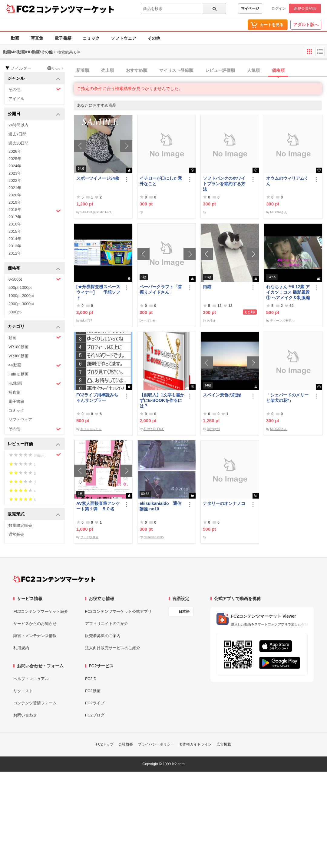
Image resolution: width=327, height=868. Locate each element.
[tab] (200, 71)
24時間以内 (18, 125)
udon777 (86, 320)
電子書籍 (63, 38)
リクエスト (23, 691)
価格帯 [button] (34, 269)
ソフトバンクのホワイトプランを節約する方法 (224, 184)
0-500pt (35, 279)
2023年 (15, 173)
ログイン (279, 8)
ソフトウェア (124, 38)
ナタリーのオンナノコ (224, 503)
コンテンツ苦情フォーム (35, 703)
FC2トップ (105, 744)
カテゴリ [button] (34, 327)
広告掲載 (224, 744)
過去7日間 (17, 134)
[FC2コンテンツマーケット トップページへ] (54, 579)
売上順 (107, 70)
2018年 (35, 210)
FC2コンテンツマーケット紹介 (41, 611)
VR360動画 (18, 356)
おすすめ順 (137, 70)
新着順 (83, 70)
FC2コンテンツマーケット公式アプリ (118, 611)
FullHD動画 (18, 374)
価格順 (278, 70)
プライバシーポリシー (156, 744)
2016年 (15, 224)
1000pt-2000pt (21, 296)
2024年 (15, 166)
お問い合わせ (25, 715)
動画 (15, 38)
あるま (211, 320)
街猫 (207, 287)
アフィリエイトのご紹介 (107, 624)
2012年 (15, 253)
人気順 (253, 70)
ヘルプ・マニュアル (31, 679)
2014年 (15, 239)
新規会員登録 (305, 8)
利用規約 (21, 648)
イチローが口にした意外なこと (161, 181)
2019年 (15, 202)
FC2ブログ (95, 715)
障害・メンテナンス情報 (35, 636)
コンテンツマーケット (75, 9)
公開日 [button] (34, 114)
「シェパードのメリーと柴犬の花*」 (287, 398)
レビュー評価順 (220, 70)
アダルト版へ (306, 25)
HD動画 (35, 384)
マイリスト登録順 (176, 70)
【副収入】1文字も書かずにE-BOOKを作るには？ (162, 400)
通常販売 (16, 534)
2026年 (15, 151)
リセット (56, 68)
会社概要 (126, 744)
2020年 (15, 195)
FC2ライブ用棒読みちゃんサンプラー (97, 398)
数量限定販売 (20, 525)
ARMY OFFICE (154, 429)
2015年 (15, 231)
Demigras (213, 429)
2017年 (15, 217)
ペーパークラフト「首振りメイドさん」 (161, 289)
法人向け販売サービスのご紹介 (113, 648)
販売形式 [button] (34, 514)
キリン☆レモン (91, 429)
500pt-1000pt (20, 287)
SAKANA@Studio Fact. (96, 212)
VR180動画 (18, 347)
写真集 (37, 38)
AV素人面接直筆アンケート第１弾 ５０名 (98, 506)
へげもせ (150, 320)
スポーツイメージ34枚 (98, 178)
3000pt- (15, 312)
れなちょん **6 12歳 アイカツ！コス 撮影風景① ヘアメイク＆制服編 (288, 292)
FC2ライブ (95, 703)
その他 (154, 38)
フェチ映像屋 (89, 537)
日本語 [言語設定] (184, 612)
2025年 (15, 159)
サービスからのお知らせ (35, 624)
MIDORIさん (279, 212)
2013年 (15, 246)
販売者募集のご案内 (103, 636)
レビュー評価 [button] (34, 444)
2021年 (15, 188)
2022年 (15, 180)
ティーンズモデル (282, 320)
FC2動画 (93, 691)
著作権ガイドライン (195, 744)
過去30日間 (18, 143)
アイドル (16, 99)
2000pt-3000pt (21, 304)
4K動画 (35, 365)
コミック (91, 38)
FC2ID (91, 679)
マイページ (250, 8)
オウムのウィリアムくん (287, 181)
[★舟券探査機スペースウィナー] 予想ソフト (98, 292)
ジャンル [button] (34, 79)
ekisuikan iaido (154, 537)
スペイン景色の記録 (222, 395)
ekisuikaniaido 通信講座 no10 (160, 506)
